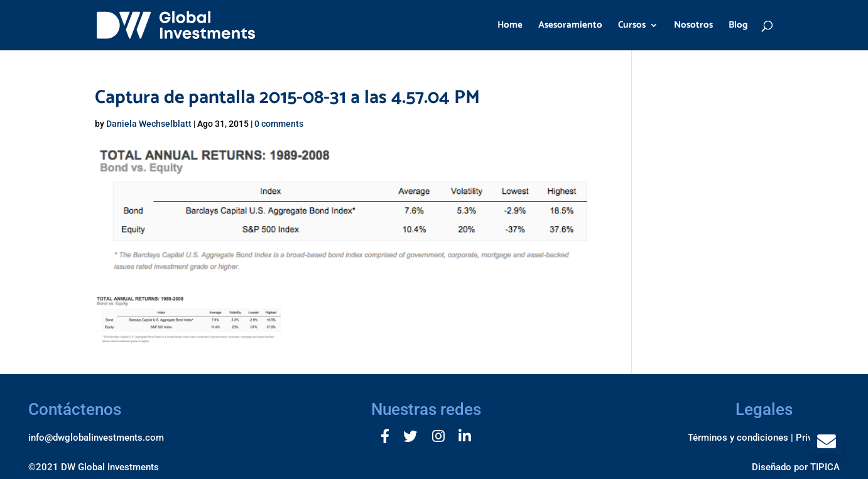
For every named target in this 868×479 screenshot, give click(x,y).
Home (510, 27)
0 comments (279, 124)
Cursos (632, 27)
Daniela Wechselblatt (149, 124)
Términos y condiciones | (741, 438)
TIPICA (825, 467)
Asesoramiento (570, 27)
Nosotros (693, 27)
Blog (738, 27)
